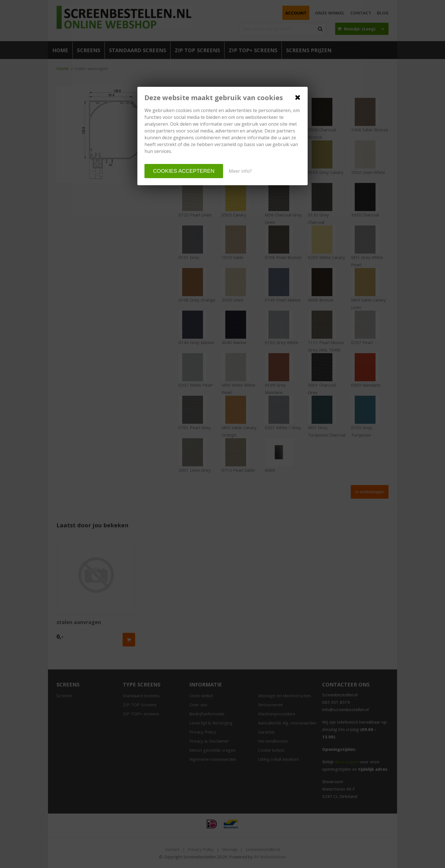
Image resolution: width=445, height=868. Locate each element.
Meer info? (240, 171)
